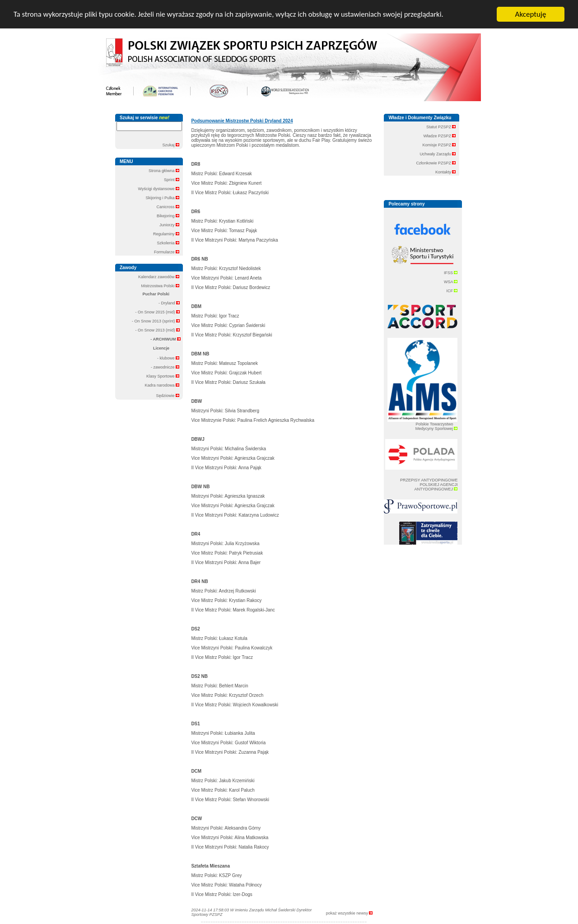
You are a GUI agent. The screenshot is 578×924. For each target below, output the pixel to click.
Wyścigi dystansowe (159, 189)
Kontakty (446, 172)
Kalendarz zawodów (159, 277)
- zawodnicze (165, 367)
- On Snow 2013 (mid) (157, 330)
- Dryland (169, 303)
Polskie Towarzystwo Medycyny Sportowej (437, 426)
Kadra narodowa (162, 385)
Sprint (172, 180)
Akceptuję (531, 14)
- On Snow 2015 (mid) (157, 312)
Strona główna (164, 171)
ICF (452, 290)
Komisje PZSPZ (439, 145)
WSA (451, 281)
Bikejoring (168, 216)
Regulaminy (166, 234)
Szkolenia (168, 243)
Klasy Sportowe (163, 376)
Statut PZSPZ (441, 127)
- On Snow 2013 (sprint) (156, 321)
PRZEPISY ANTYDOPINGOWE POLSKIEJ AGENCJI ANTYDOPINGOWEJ (429, 485)
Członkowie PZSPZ (436, 163)
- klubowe (168, 358)
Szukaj (171, 145)
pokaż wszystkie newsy (350, 913)
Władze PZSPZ (439, 136)
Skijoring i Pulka (162, 198)
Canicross (168, 207)
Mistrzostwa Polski (160, 286)
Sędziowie (168, 395)
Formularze (167, 252)
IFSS (451, 272)
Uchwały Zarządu (438, 154)
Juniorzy (169, 225)
